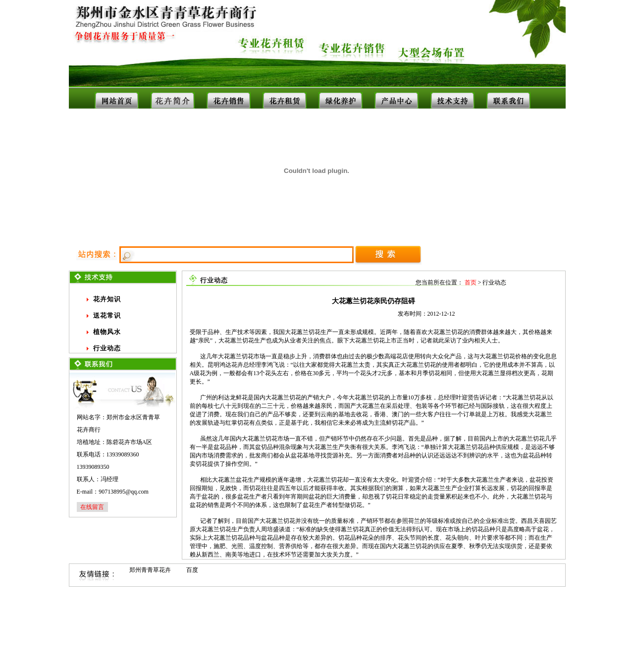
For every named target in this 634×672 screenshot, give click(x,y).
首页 (471, 282)
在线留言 (92, 507)
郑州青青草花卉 (150, 570)
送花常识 (107, 315)
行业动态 (107, 348)
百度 (192, 570)
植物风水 (107, 332)
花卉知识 (107, 299)
